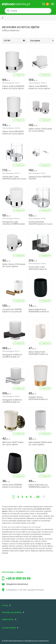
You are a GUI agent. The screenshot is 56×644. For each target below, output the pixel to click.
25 (38, 497)
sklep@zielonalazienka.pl (17, 584)
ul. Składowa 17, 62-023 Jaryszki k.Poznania (23, 590)
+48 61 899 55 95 (18, 578)
